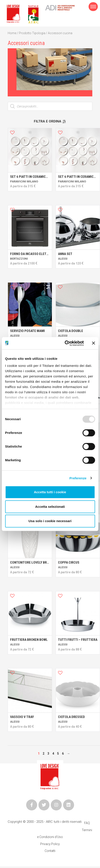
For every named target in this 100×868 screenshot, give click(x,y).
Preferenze (78, 478)
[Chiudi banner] (93, 343)
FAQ (87, 823)
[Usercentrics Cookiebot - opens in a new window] (65, 343)
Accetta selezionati (50, 507)
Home (12, 33)
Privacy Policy (50, 844)
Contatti (50, 851)
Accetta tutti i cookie (50, 492)
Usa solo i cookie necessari (50, 521)
